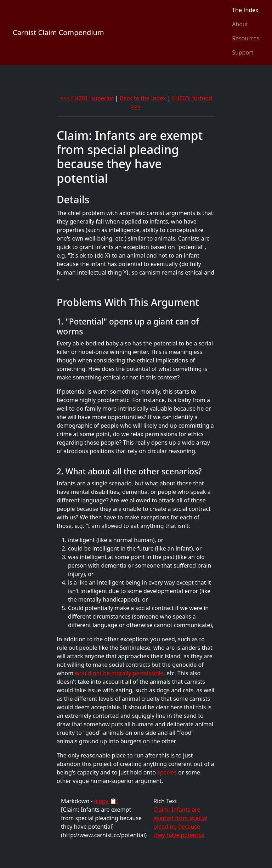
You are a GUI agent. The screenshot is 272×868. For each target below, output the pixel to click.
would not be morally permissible (119, 673)
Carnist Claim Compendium (58, 32)
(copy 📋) (106, 801)
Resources (246, 38)
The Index (245, 10)
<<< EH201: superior (87, 98)
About (240, 24)
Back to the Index (143, 98)
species (167, 772)
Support (243, 52)
